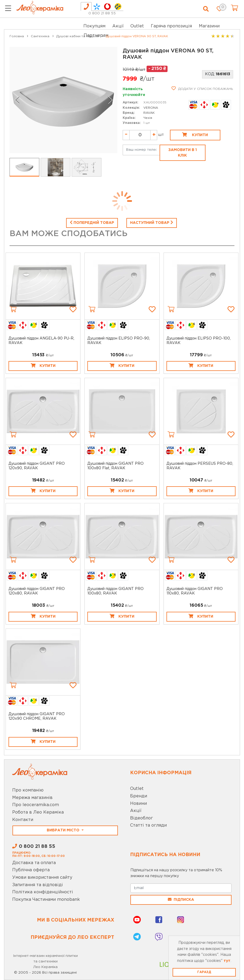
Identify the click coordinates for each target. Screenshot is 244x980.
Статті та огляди (148, 825)
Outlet (137, 789)
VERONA (151, 108)
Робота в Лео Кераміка (38, 812)
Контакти (23, 820)
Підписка (181, 899)
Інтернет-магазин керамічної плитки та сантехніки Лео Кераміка (46, 962)
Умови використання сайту (42, 878)
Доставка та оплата (34, 863)
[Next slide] (110, 100)
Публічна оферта (31, 870)
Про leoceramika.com (36, 805)
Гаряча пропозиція (171, 26)
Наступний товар (152, 222)
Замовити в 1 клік (183, 153)
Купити (195, 135)
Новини (138, 804)
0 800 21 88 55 (102, 13)
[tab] (86, 7)
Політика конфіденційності (43, 892)
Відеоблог (142, 818)
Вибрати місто (64, 830)
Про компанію (28, 790)
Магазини (209, 26)
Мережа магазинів (32, 798)
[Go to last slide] (17, 100)
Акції (118, 26)
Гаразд (204, 972)
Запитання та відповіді (38, 885)
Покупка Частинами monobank (46, 900)
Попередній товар (92, 222)
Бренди (139, 796)
